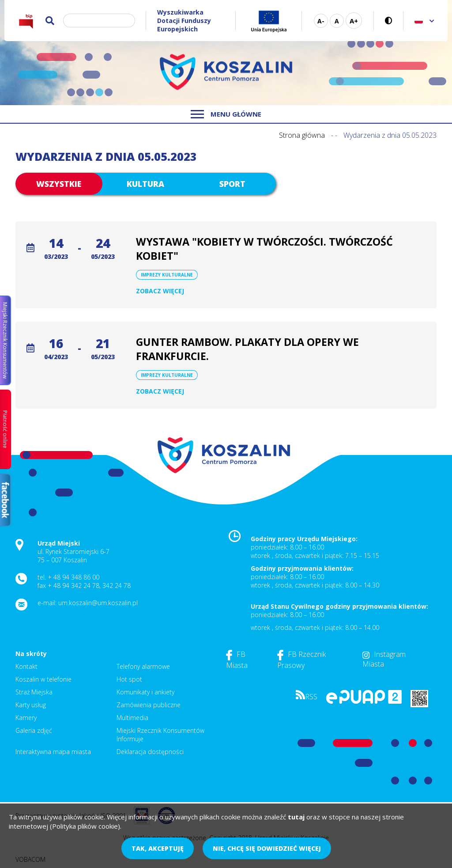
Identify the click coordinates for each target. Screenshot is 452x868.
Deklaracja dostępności (150, 752)
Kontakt (26, 666)
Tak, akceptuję (158, 848)
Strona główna (302, 135)
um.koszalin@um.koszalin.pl (98, 603)
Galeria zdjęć (34, 730)
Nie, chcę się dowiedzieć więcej (267, 848)
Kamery (26, 718)
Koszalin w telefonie (43, 679)
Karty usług (31, 705)
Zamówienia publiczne (149, 705)
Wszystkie (59, 184)
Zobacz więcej (160, 291)
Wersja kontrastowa (389, 21)
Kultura (145, 184)
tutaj (296, 817)
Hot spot (129, 679)
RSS (307, 697)
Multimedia (132, 718)
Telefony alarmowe (143, 666)
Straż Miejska (34, 692)
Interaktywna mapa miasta (53, 752)
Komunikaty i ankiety (145, 692)
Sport (232, 184)
